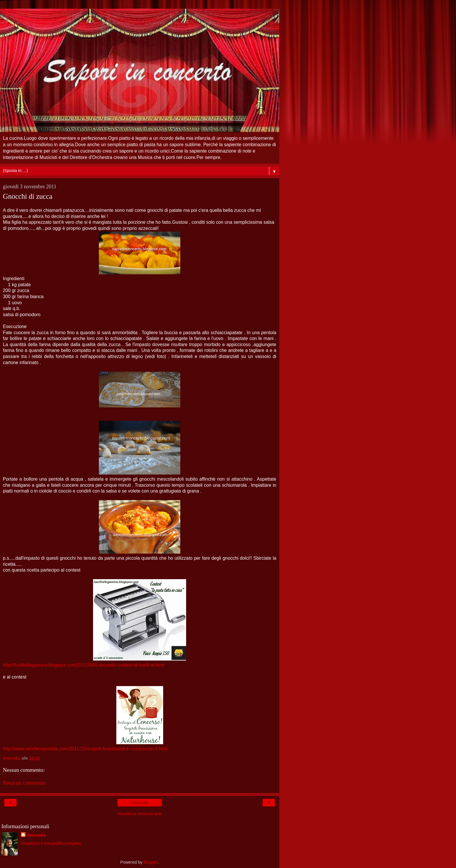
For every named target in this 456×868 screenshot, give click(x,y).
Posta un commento (24, 783)
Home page (140, 803)
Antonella (36, 835)
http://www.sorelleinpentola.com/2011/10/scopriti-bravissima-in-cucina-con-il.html (85, 749)
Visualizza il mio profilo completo (51, 843)
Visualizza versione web (139, 814)
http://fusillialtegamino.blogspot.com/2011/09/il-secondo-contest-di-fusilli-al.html (84, 665)
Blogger (151, 862)
